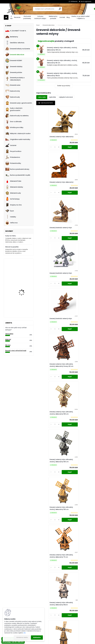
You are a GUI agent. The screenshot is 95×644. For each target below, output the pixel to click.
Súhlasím (37, 637)
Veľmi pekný (9, 334)
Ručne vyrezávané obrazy (17, 169)
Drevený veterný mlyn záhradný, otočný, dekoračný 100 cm (50, 286)
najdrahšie (52, 97)
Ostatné (11, 145)
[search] (60, 9)
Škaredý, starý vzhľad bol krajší (16, 351)
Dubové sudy (13, 97)
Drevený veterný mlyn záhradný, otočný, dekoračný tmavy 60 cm (77, 236)
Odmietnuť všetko (22, 637)
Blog (68, 17)
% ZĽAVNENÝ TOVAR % (16, 31)
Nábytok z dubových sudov (18, 133)
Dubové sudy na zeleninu (17, 116)
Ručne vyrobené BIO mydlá (18, 175)
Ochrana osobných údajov (40, 17)
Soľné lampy (12, 199)
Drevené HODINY (14, 61)
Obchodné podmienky (27, 17)
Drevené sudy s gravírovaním (19, 103)
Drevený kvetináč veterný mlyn (49, 186)
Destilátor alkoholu (15, 43)
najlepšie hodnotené (66, 97)
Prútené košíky (13, 163)
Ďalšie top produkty (64, 86)
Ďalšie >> (69, 507)
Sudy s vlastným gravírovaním (14, 109)
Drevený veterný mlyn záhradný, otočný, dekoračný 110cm (77, 435)
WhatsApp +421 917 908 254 (13, 642)
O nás (11, 17)
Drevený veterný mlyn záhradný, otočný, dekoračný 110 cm (64, 485)
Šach (10, 211)
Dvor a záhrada (13, 122)
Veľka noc (12, 223)
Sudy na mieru (11, 236)
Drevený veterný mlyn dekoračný (46, 138)
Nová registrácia (86, 1)
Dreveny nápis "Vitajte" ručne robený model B (23, 304)
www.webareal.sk (55, 642)
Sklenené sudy (13, 193)
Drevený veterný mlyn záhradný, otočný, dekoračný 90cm (50, 385)
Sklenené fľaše (13, 181)
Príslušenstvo (13, 157)
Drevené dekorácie (15, 55)
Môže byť (8, 339)
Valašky (11, 217)
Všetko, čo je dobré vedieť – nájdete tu (80, 17)
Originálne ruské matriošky (18, 139)
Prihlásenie (74, 1)
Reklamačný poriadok (53, 17)
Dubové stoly (13, 91)
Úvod (38, 25)
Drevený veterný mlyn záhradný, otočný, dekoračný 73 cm (77, 336)
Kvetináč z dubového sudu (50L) (23, 286)
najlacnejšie (42, 97)
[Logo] (17, 9)
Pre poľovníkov (13, 151)
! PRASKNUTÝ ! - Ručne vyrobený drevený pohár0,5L (23, 269)
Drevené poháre (14, 73)
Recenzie (17, 17)
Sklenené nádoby (14, 187)
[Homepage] (6, 17)
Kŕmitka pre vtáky (14, 128)
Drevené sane (13, 85)
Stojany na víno (14, 205)
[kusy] (43, 151)
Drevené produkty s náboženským (15, 79)
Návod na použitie (12, 247)
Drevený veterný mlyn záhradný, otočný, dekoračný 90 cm (77, 385)
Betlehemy (12, 37)
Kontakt (62, 17)
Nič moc (8, 345)
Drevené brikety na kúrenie (18, 49)
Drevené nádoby (14, 66)
